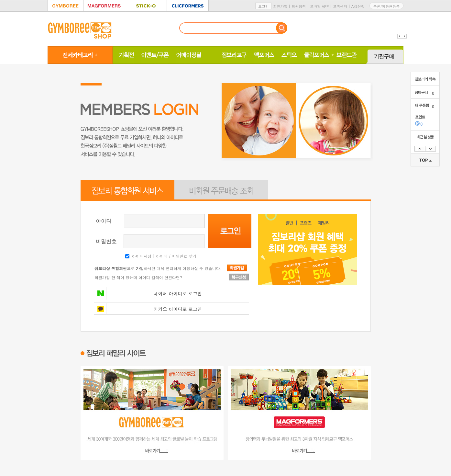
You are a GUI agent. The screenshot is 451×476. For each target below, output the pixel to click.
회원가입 (280, 6)
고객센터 (340, 6)
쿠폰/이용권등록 (387, 6)
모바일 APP (319, 6)
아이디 (162, 256)
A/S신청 (358, 6)
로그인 (264, 6)
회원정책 (299, 6)
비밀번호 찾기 (184, 256)
